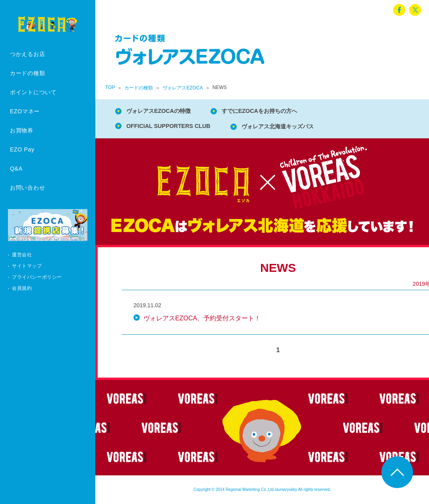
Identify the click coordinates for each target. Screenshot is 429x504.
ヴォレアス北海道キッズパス (294, 127)
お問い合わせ (27, 188)
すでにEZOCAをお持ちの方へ (275, 111)
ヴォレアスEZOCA (183, 88)
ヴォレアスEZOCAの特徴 (164, 111)
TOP (110, 87)
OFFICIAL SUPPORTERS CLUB (174, 127)
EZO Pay (22, 149)
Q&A (16, 169)
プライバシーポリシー (37, 277)
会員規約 (22, 288)
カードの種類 (27, 73)
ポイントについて (33, 92)
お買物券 (22, 130)
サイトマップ (27, 266)
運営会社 (22, 255)
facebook (399, 10)
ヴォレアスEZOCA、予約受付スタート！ (202, 320)
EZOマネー (25, 111)
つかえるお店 (27, 54)
